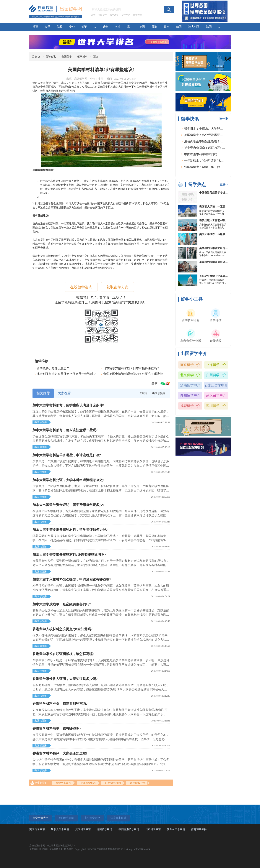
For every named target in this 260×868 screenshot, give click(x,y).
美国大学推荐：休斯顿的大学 (216, 234)
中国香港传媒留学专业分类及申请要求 (221, 193)
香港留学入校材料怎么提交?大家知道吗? (63, 629)
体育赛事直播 (199, 829)
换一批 (224, 119)
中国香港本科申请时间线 (201, 154)
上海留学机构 (88, 783)
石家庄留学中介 (216, 385)
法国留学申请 (83, 829)
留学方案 (138, 15)
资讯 (48, 27)
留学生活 (126, 15)
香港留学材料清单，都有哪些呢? (57, 729)
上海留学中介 (216, 365)
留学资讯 (51, 57)
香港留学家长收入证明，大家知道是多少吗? (65, 679)
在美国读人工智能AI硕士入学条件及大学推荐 (225, 220)
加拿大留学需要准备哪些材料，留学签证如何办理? (70, 530)
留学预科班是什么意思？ (53, 368)
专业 (72, 27)
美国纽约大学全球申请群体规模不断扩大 (223, 262)
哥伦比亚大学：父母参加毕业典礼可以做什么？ (227, 276)
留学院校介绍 (138, 783)
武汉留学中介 (216, 395)
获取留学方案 (118, 287)
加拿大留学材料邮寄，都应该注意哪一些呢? (65, 430)
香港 (154, 27)
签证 (84, 27)
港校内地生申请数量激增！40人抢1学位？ (212, 141)
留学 (93, 15)
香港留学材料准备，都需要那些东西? (60, 704)
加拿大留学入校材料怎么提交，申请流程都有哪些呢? (72, 579)
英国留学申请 (37, 829)
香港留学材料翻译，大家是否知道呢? (60, 753)
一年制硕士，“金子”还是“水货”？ (206, 161)
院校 (60, 27)
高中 (130, 27)
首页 (35, 27)
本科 (118, 27)
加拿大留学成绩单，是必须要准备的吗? (62, 604)
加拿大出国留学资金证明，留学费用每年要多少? (68, 505)
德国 (179, 27)
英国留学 (103, 15)
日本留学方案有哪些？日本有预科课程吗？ (131, 368)
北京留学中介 (190, 375)
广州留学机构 (113, 783)
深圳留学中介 (216, 406)
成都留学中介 (190, 406)
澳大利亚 (194, 27)
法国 (209, 27)
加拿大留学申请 (60, 829)
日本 (167, 27)
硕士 (105, 27)
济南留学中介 (190, 385)
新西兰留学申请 (176, 829)
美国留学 (67, 57)
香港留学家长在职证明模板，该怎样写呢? (63, 654)
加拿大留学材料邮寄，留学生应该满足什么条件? (68, 405)
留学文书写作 (63, 783)
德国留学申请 (105, 829)
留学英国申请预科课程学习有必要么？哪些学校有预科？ (140, 374)
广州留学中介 (216, 375)
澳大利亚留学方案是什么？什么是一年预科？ (66, 374)
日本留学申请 (153, 829)
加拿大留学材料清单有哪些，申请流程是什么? (67, 455)
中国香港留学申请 (129, 829)
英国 (142, 27)
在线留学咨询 (81, 287)
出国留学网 (71, 9)
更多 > (224, 184)
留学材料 (82, 57)
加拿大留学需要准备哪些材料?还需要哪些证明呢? (69, 555)
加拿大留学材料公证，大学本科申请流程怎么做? (68, 480)
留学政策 (114, 15)
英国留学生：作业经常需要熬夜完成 (208, 135)
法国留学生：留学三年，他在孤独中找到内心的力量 (218, 167)
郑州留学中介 (190, 395)
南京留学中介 (190, 365)
